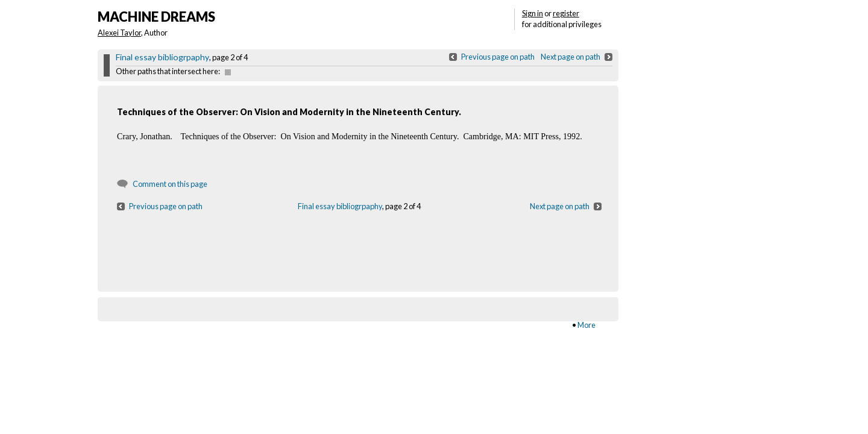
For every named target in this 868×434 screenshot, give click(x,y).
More (587, 325)
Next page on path (571, 57)
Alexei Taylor (119, 33)
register (566, 13)
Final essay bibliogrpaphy (162, 57)
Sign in (533, 13)
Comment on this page (170, 184)
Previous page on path (498, 57)
